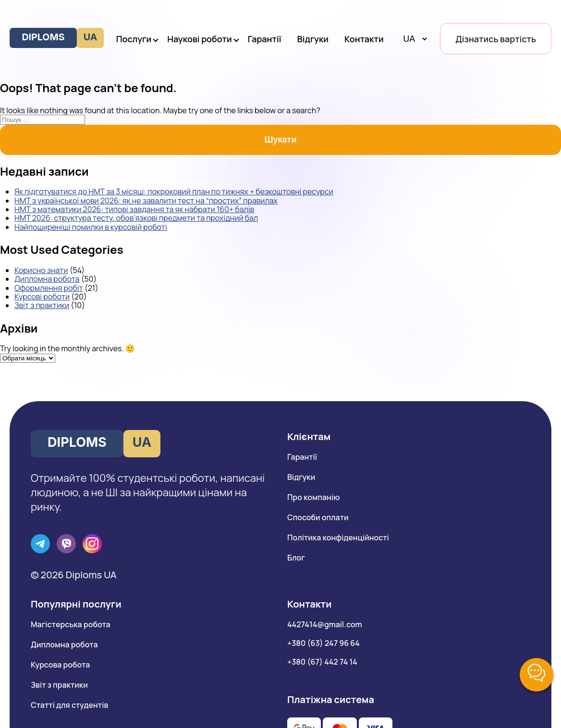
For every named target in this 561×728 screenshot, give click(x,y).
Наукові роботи (199, 39)
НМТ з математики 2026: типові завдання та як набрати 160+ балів (134, 209)
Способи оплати (318, 517)
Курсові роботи (42, 297)
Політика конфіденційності (338, 537)
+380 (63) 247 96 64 (323, 643)
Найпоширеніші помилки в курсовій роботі (91, 227)
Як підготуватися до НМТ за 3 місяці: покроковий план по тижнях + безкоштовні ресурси (174, 191)
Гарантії (265, 39)
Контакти (364, 39)
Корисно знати (41, 270)
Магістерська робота (71, 624)
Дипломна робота (47, 279)
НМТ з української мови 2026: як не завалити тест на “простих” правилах (146, 201)
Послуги (134, 39)
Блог (296, 558)
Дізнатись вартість (496, 39)
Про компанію (313, 497)
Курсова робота (60, 665)
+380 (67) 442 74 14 (322, 662)
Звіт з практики (42, 305)
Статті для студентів (69, 705)
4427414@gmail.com (325, 624)
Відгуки (313, 39)
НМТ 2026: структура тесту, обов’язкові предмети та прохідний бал (136, 218)
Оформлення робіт (49, 288)
